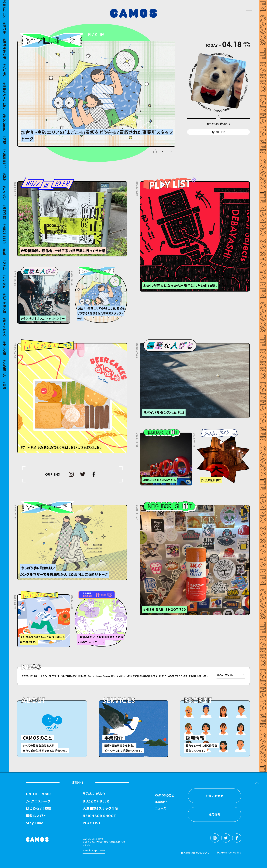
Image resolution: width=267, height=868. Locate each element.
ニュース (161, 809)
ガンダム (5, 285)
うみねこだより (94, 794)
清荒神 (5, 31)
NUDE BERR (5, 162)
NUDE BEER (5, 237)
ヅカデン (5, 74)
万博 (5, 143)
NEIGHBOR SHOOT (99, 816)
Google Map (90, 850)
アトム (5, 268)
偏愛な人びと (36, 816)
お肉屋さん (5, 372)
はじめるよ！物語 (39, 808)
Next (185, 677)
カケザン (5, 196)
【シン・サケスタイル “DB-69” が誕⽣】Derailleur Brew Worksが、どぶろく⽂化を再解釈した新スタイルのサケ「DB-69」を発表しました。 (125, 676)
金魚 (5, 389)
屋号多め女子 (5, 52)
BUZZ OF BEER (96, 801)
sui (5, 255)
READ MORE (225, 675)
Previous (176, 677)
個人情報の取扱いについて (195, 853)
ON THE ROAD (38, 794)
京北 (5, 180)
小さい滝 (5, 351)
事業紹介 (161, 802)
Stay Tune (35, 823)
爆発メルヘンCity (5, 99)
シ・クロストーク (38, 801)
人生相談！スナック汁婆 (101, 808)
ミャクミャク (5, 330)
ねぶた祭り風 (5, 307)
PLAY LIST (92, 823)
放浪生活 (5, 215)
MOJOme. (5, 126)
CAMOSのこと (165, 795)
